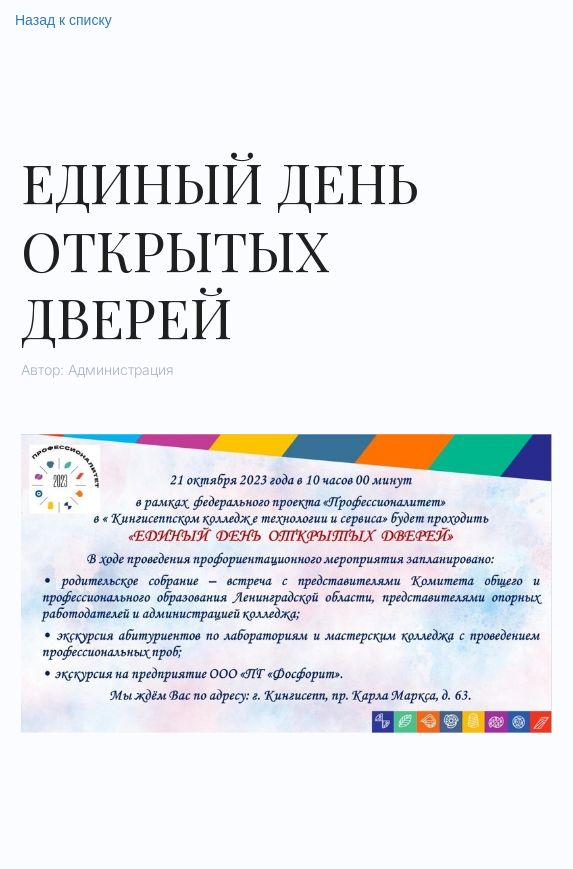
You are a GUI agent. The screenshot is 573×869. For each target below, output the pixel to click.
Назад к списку (63, 20)
